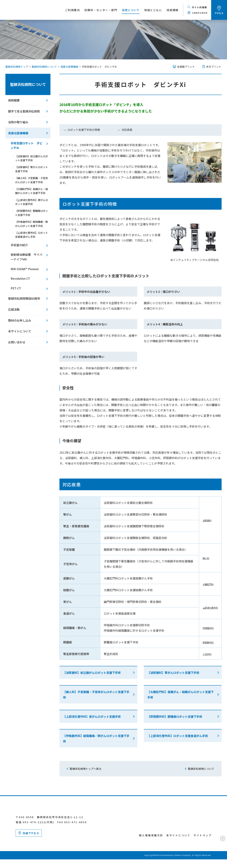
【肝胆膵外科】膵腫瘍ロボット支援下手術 (175, 716)
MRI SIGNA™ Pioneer (25, 269)
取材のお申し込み (20, 320)
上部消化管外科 (208, 607)
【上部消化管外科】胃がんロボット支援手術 (92, 716)
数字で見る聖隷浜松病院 (24, 111)
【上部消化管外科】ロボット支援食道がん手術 (178, 736)
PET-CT (16, 288)
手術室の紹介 (19, 245)
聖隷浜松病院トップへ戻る (86, 769)
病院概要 (14, 100)
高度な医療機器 (18, 133)
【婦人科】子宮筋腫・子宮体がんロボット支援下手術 (96, 695)
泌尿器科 (203, 520)
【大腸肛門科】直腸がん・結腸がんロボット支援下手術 (181, 695)
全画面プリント (186, 67)
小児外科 (203, 654)
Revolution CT (20, 278)
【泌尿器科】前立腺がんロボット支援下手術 (92, 673)
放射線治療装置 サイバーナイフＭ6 (26, 257)
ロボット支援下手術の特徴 (84, 130)
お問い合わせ (17, 342)
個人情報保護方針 (151, 844)
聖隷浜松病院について (28, 84)
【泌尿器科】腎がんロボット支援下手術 (173, 673)
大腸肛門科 (205, 584)
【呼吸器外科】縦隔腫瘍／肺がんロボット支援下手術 (96, 738)
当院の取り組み (18, 122)
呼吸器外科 (205, 628)
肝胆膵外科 (205, 642)
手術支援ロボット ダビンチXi (26, 145)
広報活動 (14, 309)
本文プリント (214, 67)
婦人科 (202, 558)
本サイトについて (20, 331)
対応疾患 (127, 130)
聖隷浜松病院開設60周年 (24, 298)
